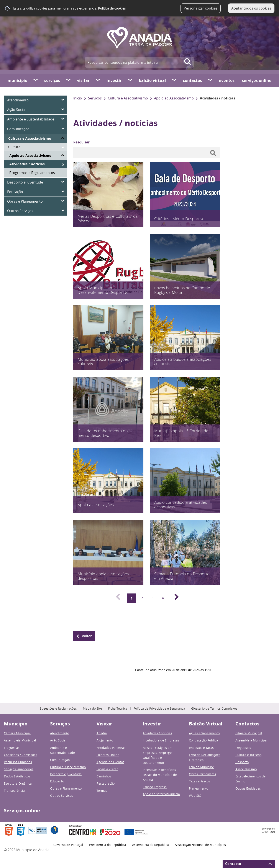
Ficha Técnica (118, 708)
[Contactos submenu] (210, 80)
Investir (114, 80)
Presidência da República (108, 845)
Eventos (227, 80)
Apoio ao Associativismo (174, 98)
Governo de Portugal (68, 845)
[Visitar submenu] (98, 80)
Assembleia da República (150, 845)
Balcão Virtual (152, 80)
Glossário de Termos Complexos (214, 708)
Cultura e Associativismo (128, 98)
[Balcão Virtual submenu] (174, 80)
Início (78, 98)
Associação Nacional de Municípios (200, 845)
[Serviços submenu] (69, 80)
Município (17, 80)
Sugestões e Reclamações (58, 708)
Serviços (52, 80)
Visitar (83, 80)
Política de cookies (112, 8)
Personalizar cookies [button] (201, 8)
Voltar (87, 636)
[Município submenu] (36, 80)
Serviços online (257, 80)
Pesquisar (81, 142)
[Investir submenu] (130, 80)
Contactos (192, 80)
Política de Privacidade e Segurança (159, 708)
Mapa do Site (92, 708)
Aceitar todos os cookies (251, 8)
